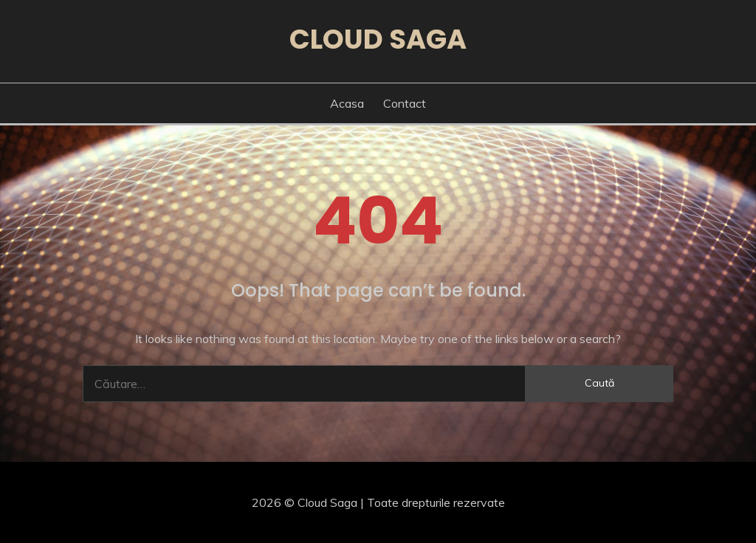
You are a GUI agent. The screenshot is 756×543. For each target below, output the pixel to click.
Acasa (347, 103)
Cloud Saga (378, 39)
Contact (405, 103)
